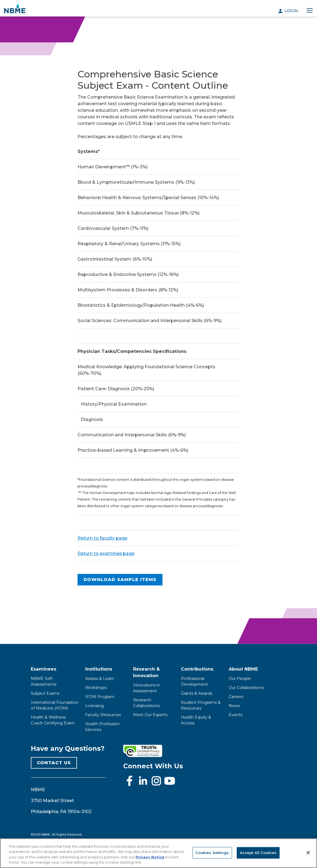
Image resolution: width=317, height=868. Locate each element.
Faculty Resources (103, 715)
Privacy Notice (150, 857)
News (234, 706)
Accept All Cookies (258, 853)
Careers (236, 697)
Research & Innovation (146, 672)
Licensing (94, 706)
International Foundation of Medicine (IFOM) (55, 705)
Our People (240, 679)
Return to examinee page (106, 553)
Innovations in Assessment (147, 688)
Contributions (197, 669)
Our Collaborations (246, 688)
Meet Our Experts (150, 715)
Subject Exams (45, 693)
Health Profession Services (102, 727)
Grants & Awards (197, 693)
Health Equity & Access (196, 720)
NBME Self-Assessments (44, 681)
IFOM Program (100, 697)
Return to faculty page (102, 538)
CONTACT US (54, 763)
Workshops (96, 688)
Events (235, 715)
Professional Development (194, 681)
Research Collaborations (146, 703)
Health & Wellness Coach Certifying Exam (53, 720)
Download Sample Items (120, 580)
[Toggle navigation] (310, 11)
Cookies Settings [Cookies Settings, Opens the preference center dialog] (212, 853)
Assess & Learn (100, 679)
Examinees (44, 669)
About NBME (243, 669)
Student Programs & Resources (201, 705)
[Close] (308, 853)
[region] (158, 853)
